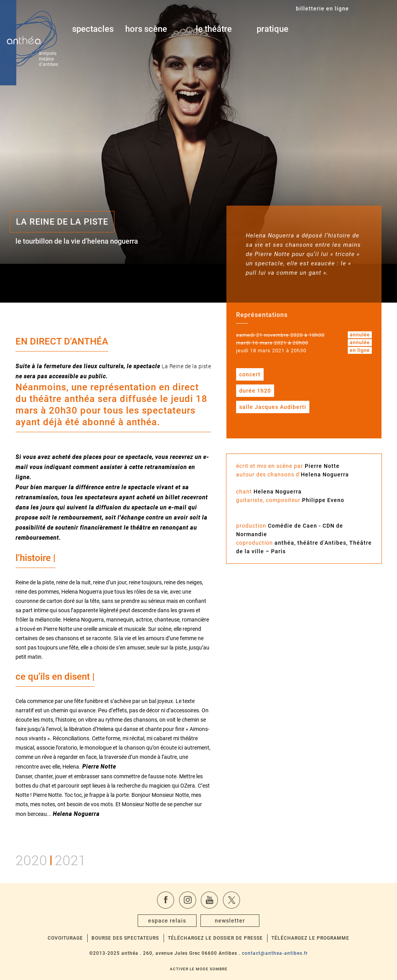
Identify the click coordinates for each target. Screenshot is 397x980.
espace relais (167, 921)
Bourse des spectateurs (125, 938)
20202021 (51, 859)
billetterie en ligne (361, 29)
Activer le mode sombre (199, 969)
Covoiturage (65, 938)
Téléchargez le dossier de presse (215, 938)
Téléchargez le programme (310, 938)
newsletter (230, 921)
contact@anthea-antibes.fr (275, 953)
